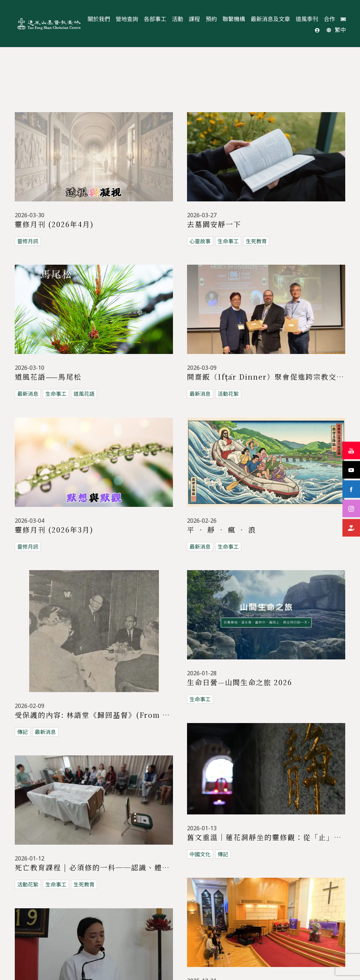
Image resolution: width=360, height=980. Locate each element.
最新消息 (28, 394)
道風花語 (84, 394)
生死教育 (256, 241)
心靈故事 (200, 241)
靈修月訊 (28, 241)
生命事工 (228, 241)
